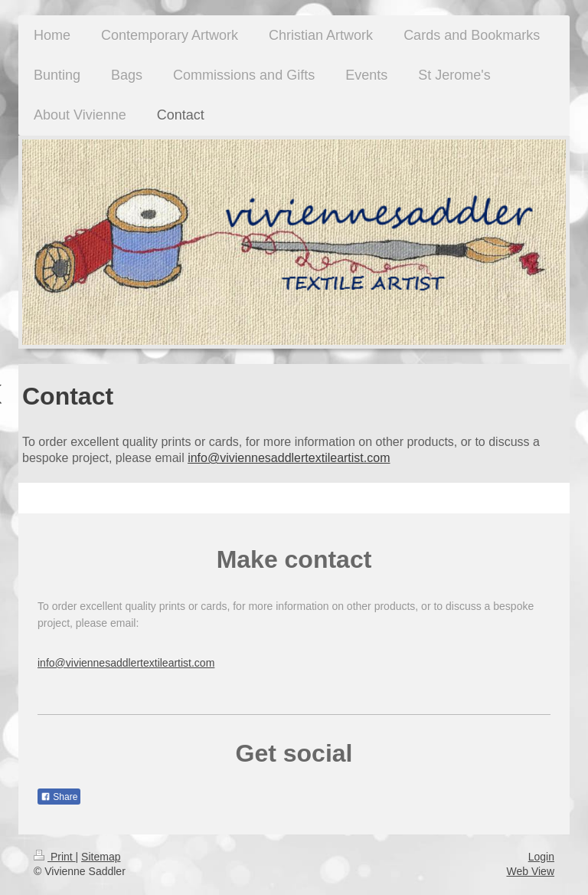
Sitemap (101, 857)
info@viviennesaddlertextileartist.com (289, 458)
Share (59, 797)
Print (55, 857)
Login (541, 857)
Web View (530, 871)
